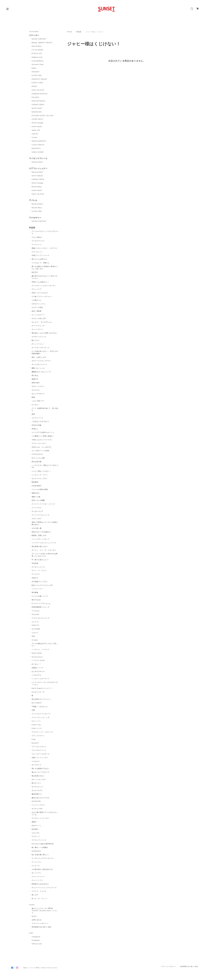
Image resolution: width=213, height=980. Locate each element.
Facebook (36, 940)
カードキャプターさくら (41, 348)
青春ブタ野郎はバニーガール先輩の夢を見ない (45, 523)
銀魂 (33, 397)
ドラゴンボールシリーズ (41, 618)
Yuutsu (35, 137)
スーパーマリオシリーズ (41, 515)
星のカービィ (37, 783)
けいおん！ (36, 405)
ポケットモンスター (39, 779)
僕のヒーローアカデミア (41, 772)
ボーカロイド (37, 765)
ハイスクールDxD (38, 660)
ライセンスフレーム (38, 158)
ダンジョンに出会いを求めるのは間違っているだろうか (45, 555)
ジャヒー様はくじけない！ (41, 471)
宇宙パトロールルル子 (40, 293)
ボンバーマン (37, 873)
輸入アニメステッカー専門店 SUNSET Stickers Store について (45, 911)
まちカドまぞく (37, 790)
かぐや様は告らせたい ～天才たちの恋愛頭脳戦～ (45, 352)
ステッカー (34, 35)
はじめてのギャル (38, 671)
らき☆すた (36, 833)
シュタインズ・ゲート (40, 475)
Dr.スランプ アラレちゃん (41, 603)
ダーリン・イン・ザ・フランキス (44, 550)
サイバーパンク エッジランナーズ (44, 888)
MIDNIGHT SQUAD (39, 79)
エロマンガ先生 (37, 307)
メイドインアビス (38, 805)
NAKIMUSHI (37, 112)
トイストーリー (37, 589)
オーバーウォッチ (38, 326)
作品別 (79, 32)
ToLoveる (35, 614)
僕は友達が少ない (38, 776)
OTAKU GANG (37, 83)
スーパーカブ (37, 508)
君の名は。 (36, 375)
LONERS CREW (38, 105)
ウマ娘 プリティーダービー (42, 296)
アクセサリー (35, 218)
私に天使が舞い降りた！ (41, 855)
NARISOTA (36, 148)
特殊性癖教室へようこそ (41, 607)
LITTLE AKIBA (38, 50)
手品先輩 (35, 563)
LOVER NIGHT (38, 119)
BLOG (34, 916)
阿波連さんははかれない (41, 884)
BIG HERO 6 (37, 703)
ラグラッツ (36, 836)
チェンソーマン (37, 880)
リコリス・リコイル (39, 891)
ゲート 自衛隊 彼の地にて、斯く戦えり (45, 409)
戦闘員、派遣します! (39, 535)
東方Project (36, 600)
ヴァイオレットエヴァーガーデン (44, 286)
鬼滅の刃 (35, 379)
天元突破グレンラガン (40, 582)
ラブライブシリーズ (39, 840)
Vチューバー (36, 721)
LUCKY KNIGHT (38, 145)
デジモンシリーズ (38, 567)
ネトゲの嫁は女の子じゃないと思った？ (45, 645)
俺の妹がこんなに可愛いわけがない (45, 333)
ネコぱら (35, 640)
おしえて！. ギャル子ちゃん (42, 322)
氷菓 (33, 710)
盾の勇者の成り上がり (40, 546)
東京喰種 (35, 592)
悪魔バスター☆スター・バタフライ (45, 248)
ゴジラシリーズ (37, 418)
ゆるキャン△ (37, 825)
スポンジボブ (37, 519)
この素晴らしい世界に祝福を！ (43, 436)
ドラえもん (36, 611)
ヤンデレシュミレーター (41, 818)
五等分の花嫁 (37, 425)
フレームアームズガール (41, 754)
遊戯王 (34, 822)
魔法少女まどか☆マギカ (41, 798)
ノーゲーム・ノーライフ (41, 649)
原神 (33, 414)
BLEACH (35, 743)
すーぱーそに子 (37, 511)
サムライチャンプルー (40, 478)
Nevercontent (37, 162)
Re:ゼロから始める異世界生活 (43, 844)
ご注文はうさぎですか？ (41, 421)
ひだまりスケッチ (38, 692)
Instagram (36, 937)
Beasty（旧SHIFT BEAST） (43, 43)
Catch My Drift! (38, 90)
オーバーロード (37, 329)
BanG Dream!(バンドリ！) (42, 688)
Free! (34, 739)
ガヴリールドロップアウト (41, 361)
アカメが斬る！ (37, 237)
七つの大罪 (36, 629)
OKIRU (34, 86)
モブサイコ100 (37, 809)
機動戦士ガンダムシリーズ (41, 372)
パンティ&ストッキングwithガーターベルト (45, 683)
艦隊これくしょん (38, 368)
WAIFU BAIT (38, 108)
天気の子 (35, 578)
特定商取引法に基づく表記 (42, 927)
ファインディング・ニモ (41, 717)
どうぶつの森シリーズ (40, 596)
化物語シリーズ (37, 668)
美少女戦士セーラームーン (41, 699)
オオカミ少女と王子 (39, 318)
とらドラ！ (36, 622)
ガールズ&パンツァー (40, 364)
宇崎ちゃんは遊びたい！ (41, 282)
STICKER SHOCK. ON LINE (43, 116)
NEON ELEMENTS (39, 141)
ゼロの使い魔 (37, 528)
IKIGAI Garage (37, 123)
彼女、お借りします (39, 357)
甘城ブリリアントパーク (41, 255)
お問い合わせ (37, 920)
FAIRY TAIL (36, 725)
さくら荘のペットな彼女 (41, 451)
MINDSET (36, 72)
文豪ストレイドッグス (40, 758)
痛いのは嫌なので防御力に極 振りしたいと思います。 (45, 268)
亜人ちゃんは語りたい (40, 259)
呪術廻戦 (35, 482)
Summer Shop (38, 64)
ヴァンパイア (37, 289)
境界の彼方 (36, 383)
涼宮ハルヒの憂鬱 (38, 500)
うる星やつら (37, 300)
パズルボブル (37, 675)
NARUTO (35, 625)
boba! (34, 68)
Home (70, 32)
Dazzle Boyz (37, 46)
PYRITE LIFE (37, 53)
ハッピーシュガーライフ (41, 679)
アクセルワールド (38, 241)
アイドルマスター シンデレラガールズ (45, 232)
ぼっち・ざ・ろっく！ (40, 898)
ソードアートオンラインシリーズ (44, 543)
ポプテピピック (37, 787)
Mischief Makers (38, 101)
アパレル (33, 200)
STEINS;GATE (37, 454)
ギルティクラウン (38, 386)
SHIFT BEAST (37, 176)
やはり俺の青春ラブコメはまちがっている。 (45, 813)
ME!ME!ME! (36, 801)
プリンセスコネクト (39, 747)
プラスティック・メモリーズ (43, 732)
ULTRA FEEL (37, 75)
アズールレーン (37, 252)
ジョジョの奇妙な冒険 (40, 489)
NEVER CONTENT (39, 39)
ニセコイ (35, 633)
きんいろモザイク (38, 394)
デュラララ (36, 574)
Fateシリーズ (37, 728)
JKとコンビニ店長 (38, 458)
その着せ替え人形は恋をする (42, 869)
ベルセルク (36, 761)
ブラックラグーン (38, 736)
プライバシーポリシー (40, 923)
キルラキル (36, 390)
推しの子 (35, 895)
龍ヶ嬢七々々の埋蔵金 (40, 847)
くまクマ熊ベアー (38, 401)
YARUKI (35, 134)
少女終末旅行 (37, 486)
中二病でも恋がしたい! (40, 560)
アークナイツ (37, 244)
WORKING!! (36, 851)
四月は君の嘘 (37, 462)
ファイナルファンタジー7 (41, 714)
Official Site (37, 944)
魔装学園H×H (37, 794)
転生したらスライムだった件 (42, 585)
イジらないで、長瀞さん (41, 263)
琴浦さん (35, 429)
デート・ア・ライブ (39, 571)
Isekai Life (36, 130)
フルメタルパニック (39, 750)
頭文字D (35, 272)
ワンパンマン (37, 862)
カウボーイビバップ (39, 337)
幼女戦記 (35, 829)
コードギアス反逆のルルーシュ (43, 432)
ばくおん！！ (37, 664)
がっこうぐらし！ (38, 344)
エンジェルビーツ (38, 315)
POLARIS (35, 97)
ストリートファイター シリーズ (43, 504)
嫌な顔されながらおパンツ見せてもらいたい (45, 277)
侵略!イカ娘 (36, 497)
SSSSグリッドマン (39, 304)
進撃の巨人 (36, 493)
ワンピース (36, 866)
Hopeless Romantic (40, 94)
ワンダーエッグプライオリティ (43, 858)
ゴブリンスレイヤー (39, 443)
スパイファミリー (38, 877)
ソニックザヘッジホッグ (41, 539)
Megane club (37, 57)
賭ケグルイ (36, 340)
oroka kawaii (37, 126)
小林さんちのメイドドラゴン (42, 440)
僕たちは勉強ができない (41, 768)
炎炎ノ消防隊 (37, 311)
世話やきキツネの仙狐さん (41, 532)
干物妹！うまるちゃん (40, 707)
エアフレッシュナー (38, 168)
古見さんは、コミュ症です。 (42, 447)
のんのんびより (37, 657)
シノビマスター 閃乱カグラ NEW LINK (45, 466)
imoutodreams (38, 61)
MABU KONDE (38, 152)
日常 (33, 636)
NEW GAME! (37, 653)
